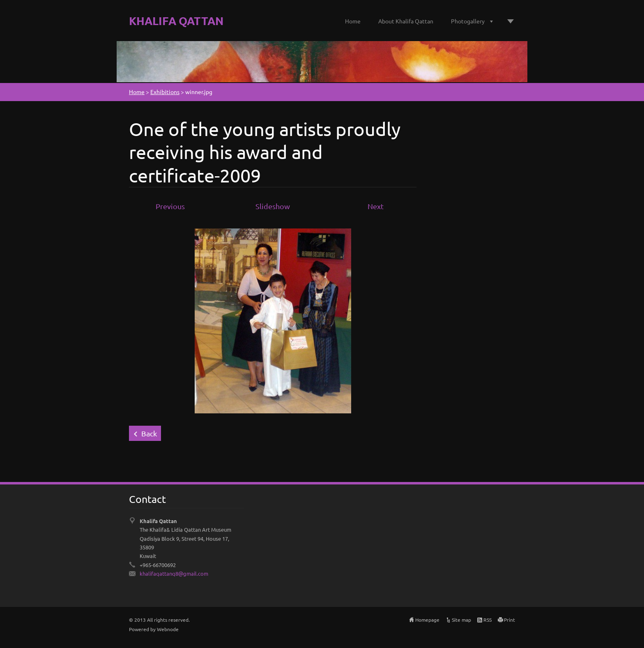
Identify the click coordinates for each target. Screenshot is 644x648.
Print (509, 620)
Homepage (427, 620)
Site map (461, 620)
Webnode (168, 629)
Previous (170, 206)
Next (376, 206)
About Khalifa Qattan (406, 21)
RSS (488, 620)
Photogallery (468, 21)
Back (149, 433)
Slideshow (273, 206)
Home (353, 21)
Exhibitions (165, 92)
